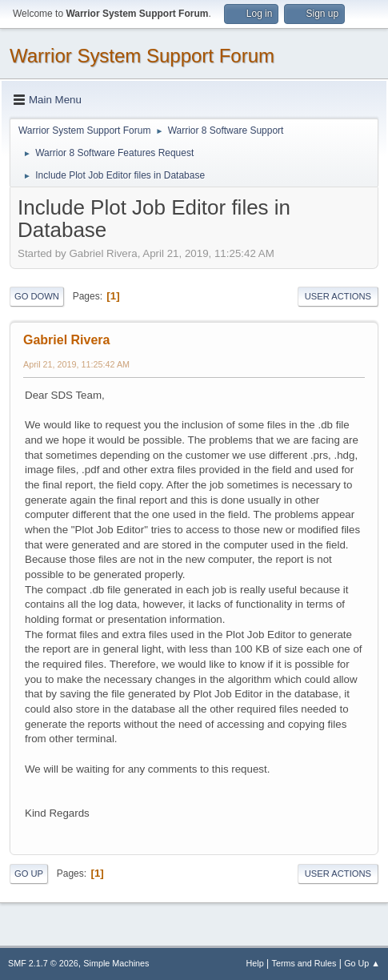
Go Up (29, 874)
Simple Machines (116, 963)
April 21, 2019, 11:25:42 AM (76, 364)
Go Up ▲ (362, 963)
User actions (338, 296)
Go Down (37, 296)
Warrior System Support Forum (142, 56)
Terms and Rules (304, 963)
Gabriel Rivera (66, 340)
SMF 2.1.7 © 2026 (43, 963)
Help (255, 963)
